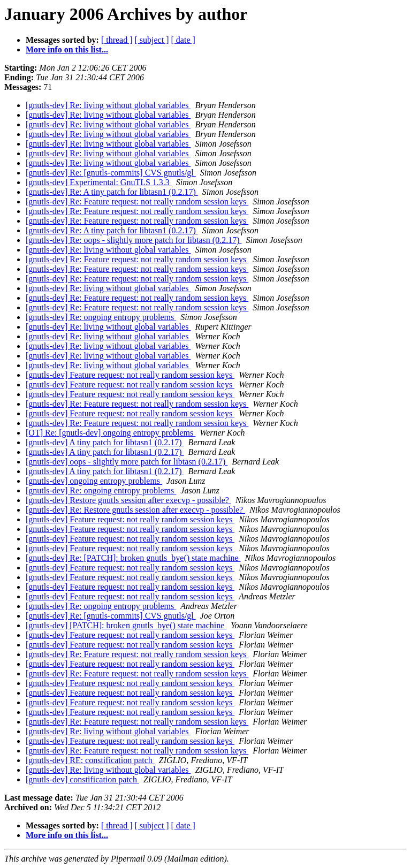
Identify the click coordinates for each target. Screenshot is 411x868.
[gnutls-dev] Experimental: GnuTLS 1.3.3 (99, 182)
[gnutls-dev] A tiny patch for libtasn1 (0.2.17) (105, 442)
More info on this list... (67, 50)
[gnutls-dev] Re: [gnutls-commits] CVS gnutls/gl (111, 173)
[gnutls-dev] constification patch (82, 779)
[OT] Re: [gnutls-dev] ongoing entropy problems (111, 433)
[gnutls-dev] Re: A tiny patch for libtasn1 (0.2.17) (112, 192)
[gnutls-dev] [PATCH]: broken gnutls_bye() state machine (126, 625)
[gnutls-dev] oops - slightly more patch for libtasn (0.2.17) (127, 462)
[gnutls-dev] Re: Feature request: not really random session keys (137, 201)
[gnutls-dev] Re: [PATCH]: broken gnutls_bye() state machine (133, 558)
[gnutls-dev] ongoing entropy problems (94, 481)
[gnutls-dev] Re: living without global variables (108, 105)
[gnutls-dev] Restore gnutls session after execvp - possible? (128, 500)
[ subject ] (152, 40)
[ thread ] (117, 40)
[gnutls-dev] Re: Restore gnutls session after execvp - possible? (135, 510)
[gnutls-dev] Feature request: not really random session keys (130, 375)
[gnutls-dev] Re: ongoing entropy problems (101, 317)
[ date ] (183, 40)
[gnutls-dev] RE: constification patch (90, 760)
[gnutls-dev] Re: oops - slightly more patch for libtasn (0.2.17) (134, 240)
